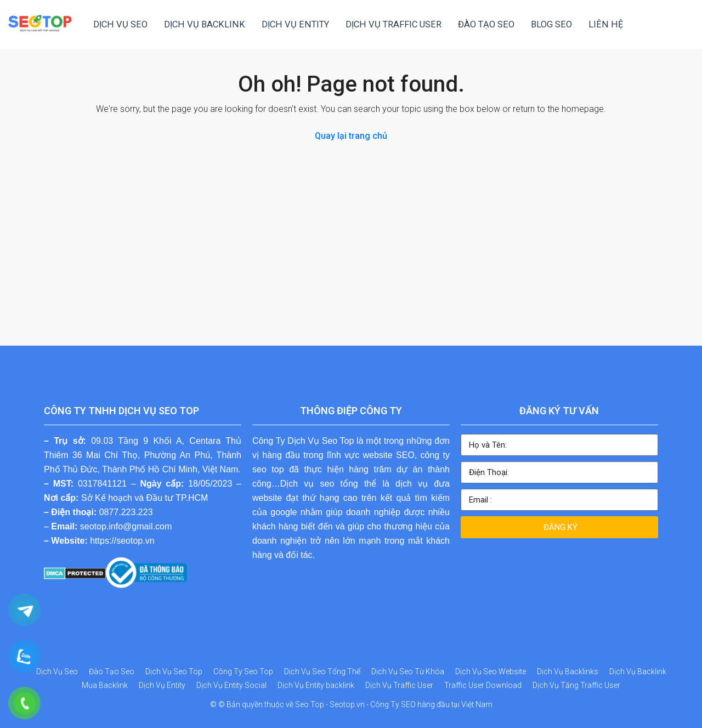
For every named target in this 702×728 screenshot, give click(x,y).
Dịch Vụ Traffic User (399, 685)
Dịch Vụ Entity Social (231, 685)
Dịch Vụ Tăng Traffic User (576, 685)
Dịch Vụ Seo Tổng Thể (322, 671)
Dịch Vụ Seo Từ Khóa (408, 671)
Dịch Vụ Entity (162, 685)
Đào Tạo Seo (112, 671)
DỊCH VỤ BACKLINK (205, 24)
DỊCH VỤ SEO (120, 24)
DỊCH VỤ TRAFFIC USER (394, 24)
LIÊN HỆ (606, 24)
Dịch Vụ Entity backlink (316, 685)
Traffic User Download (483, 685)
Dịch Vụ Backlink (638, 671)
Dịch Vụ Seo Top (174, 671)
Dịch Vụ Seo (57, 671)
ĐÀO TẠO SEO (486, 24)
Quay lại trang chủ (351, 136)
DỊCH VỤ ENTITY (295, 24)
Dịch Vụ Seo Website (491, 671)
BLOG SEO (551, 24)
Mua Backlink (105, 685)
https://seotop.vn (122, 541)
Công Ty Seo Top (243, 671)
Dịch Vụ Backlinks (568, 671)
